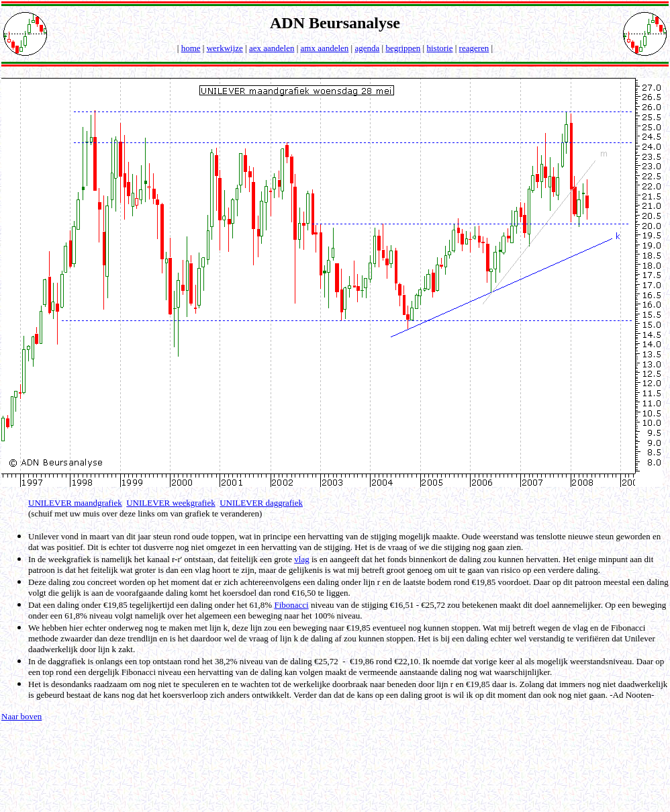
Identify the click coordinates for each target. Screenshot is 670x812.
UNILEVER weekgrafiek (171, 503)
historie (439, 48)
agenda (367, 48)
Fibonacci (291, 605)
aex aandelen (272, 48)
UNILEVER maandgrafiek (75, 503)
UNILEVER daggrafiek (261, 503)
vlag (301, 559)
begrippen (403, 48)
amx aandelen (325, 48)
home (191, 48)
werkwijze (225, 48)
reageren (474, 48)
